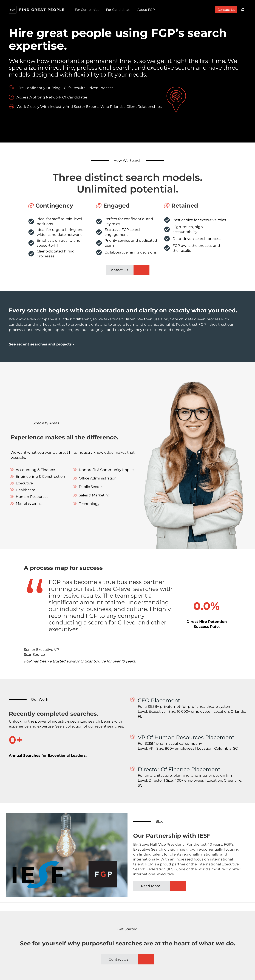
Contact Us (226, 10)
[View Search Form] (243, 10)
